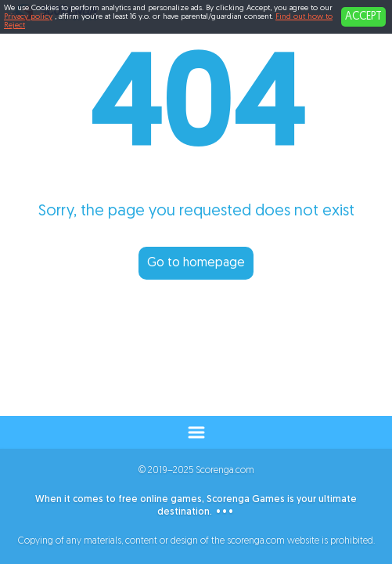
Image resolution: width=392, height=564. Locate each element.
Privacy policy (28, 17)
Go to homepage (196, 263)
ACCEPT (363, 17)
